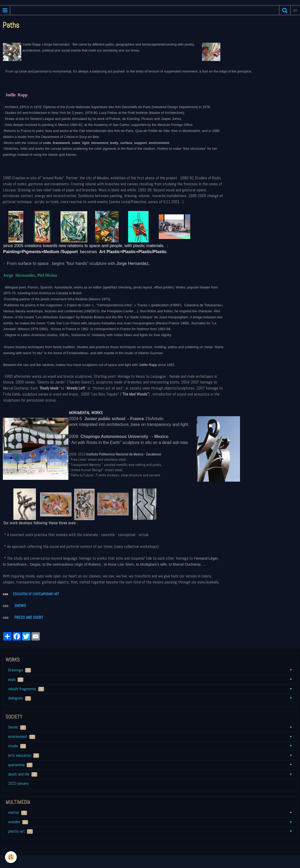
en (295, 10)
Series (17, 727)
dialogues (20, 698)
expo (16, 679)
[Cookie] (11, 857)
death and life (23, 774)
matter (18, 812)
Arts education (24, 755)
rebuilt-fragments (26, 689)
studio (17, 746)
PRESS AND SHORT (28, 617)
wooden (18, 822)
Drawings (20, 670)
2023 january (18, 783)
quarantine (20, 765)
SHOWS (20, 606)
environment (22, 736)
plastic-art (20, 831)
